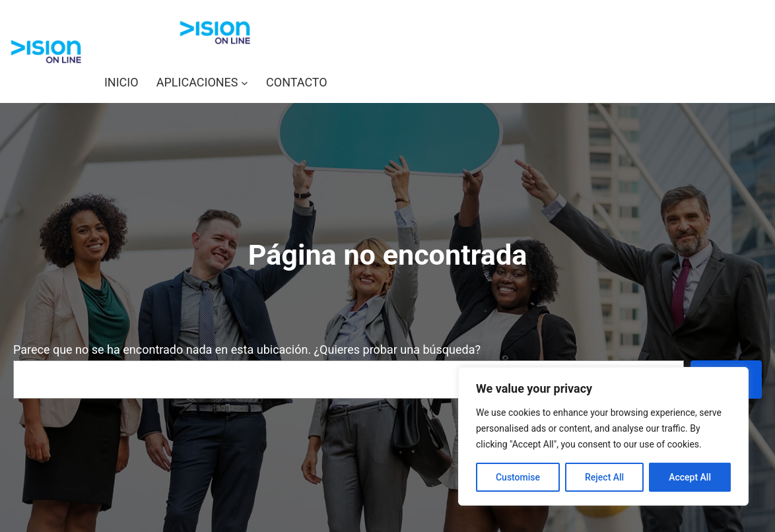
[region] (603, 436)
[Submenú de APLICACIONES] (245, 83)
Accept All (690, 477)
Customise (518, 477)
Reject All (604, 477)
